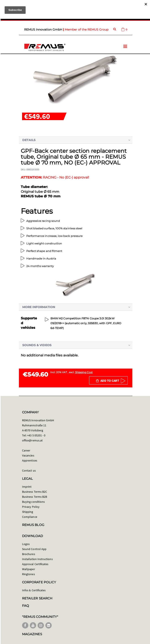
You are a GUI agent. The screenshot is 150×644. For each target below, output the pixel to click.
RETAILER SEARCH (37, 598)
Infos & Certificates (34, 590)
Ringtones (28, 574)
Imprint (27, 487)
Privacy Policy (31, 507)
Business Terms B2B (35, 497)
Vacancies (28, 455)
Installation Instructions (37, 559)
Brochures (29, 554)
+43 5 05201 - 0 (36, 435)
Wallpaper (29, 569)
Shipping (28, 512)
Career (26, 450)
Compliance (30, 517)
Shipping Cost (84, 372)
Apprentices (30, 460)
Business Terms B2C (35, 492)
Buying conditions (33, 502)
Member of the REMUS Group (87, 30)
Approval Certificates (35, 564)
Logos (26, 544)
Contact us (29, 470)
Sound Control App (34, 549)
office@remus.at (32, 440)
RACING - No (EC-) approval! (55, 177)
